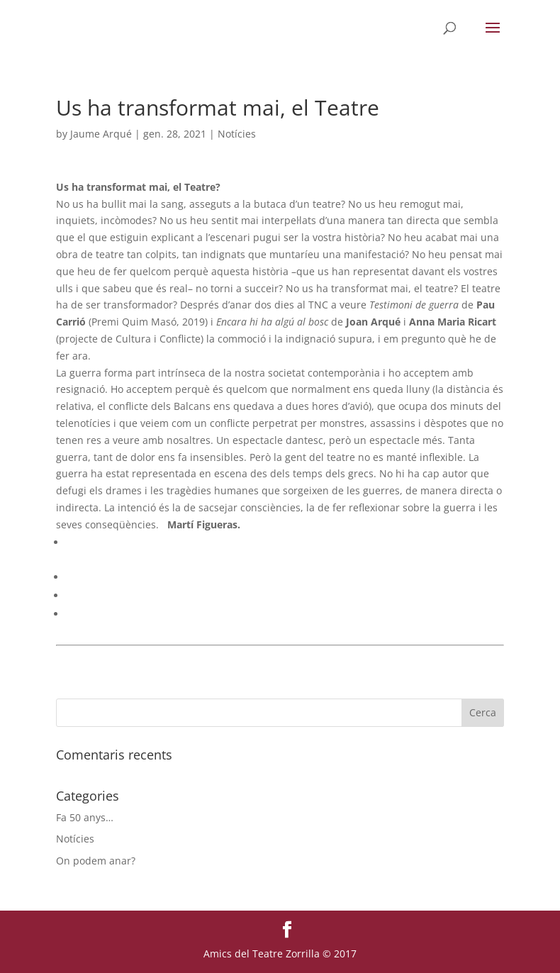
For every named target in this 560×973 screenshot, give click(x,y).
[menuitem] (285, 543)
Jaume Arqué (101, 134)
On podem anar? (96, 861)
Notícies (237, 134)
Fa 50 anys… (85, 817)
